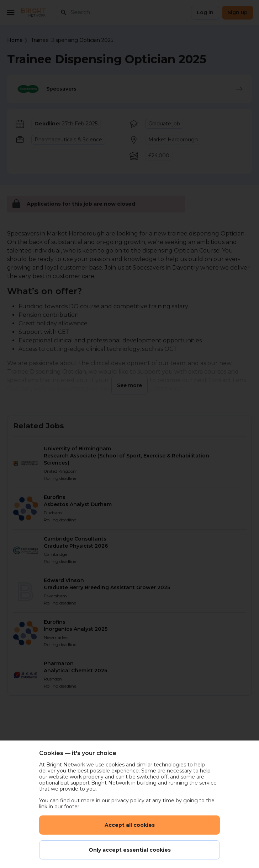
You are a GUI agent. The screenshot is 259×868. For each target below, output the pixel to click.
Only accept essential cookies (130, 850)
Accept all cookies (130, 825)
